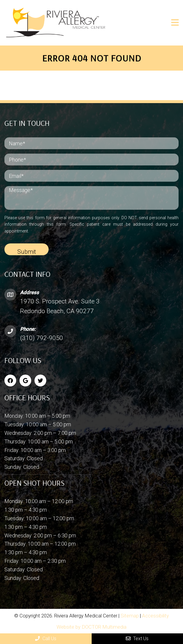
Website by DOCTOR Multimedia (91, 627)
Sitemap (130, 616)
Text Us (137, 639)
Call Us (46, 639)
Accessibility (155, 616)
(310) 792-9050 (42, 338)
